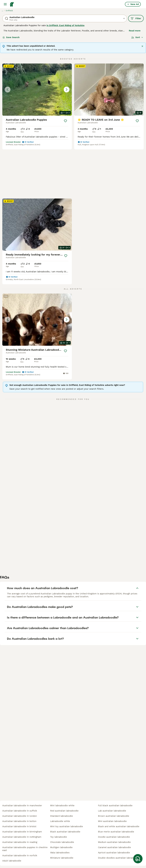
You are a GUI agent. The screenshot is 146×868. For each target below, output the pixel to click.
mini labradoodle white (62, 806)
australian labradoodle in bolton (19, 821)
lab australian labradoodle (112, 811)
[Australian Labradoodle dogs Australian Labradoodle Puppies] (37, 90)
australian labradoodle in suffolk (20, 811)
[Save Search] (138, 859)
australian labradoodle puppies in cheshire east (25, 849)
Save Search (11, 37)
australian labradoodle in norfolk (20, 856)
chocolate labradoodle (62, 842)
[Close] (142, 46)
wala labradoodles (60, 853)
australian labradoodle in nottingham (22, 837)
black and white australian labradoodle (119, 826)
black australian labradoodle (65, 832)
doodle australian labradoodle (114, 837)
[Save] (65, 121)
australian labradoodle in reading (20, 842)
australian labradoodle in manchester (22, 806)
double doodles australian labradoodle (119, 858)
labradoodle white (60, 821)
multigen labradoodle (61, 847)
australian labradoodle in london (20, 816)
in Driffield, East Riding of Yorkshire (66, 25)
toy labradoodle (59, 837)
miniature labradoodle (62, 858)
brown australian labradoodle (114, 816)
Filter (136, 18)
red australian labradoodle (64, 811)
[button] (37, 90)
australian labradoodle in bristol (19, 826)
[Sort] (137, 37)
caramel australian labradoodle (114, 847)
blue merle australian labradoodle (116, 832)
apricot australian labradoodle (114, 853)
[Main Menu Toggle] (5, 4)
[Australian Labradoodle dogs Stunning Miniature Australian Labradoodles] (37, 312)
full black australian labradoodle (115, 806)
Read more (135, 31)
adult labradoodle (12, 861)
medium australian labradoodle (114, 842)
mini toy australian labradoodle (67, 826)
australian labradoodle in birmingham (22, 832)
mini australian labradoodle (112, 821)
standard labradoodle (62, 816)
